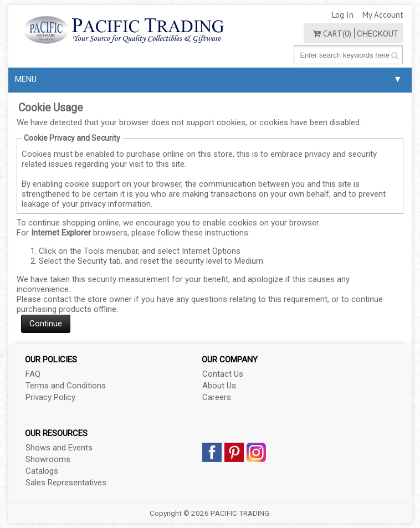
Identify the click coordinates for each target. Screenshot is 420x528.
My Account (383, 15)
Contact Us (223, 374)
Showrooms (48, 459)
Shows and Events (59, 448)
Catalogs (42, 471)
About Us (219, 386)
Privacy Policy (50, 397)
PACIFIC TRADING (240, 513)
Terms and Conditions (66, 386)
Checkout (378, 34)
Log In (343, 15)
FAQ (33, 374)
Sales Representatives (66, 483)
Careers (217, 397)
